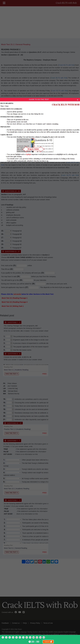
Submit (48, 642)
